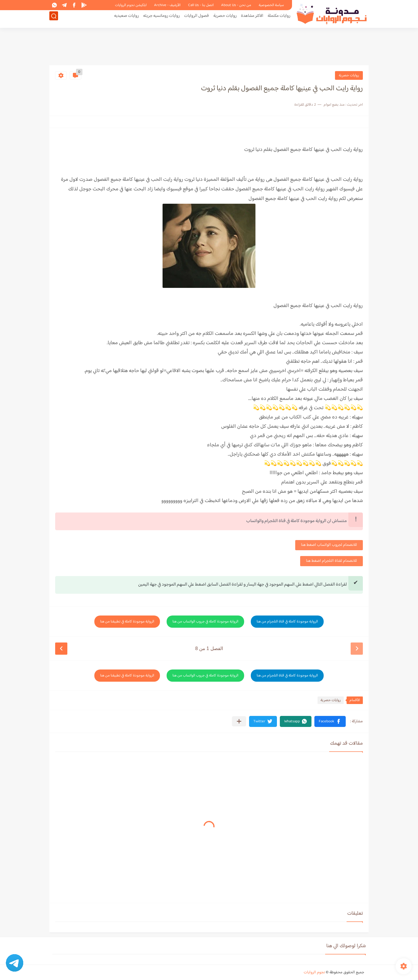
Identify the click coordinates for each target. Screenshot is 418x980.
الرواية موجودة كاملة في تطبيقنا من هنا (127, 622)
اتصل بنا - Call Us (201, 5)
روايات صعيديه (126, 19)
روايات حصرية (225, 19)
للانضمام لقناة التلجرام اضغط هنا (331, 561)
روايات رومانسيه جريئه (161, 19)
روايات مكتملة (279, 19)
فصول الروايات (197, 19)
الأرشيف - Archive (167, 5)
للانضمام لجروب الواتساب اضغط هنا (329, 545)
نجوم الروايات (314, 972)
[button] (330, 721)
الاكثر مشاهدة (252, 19)
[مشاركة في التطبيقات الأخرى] (239, 721)
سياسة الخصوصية (271, 5)
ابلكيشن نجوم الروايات (131, 5)
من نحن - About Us (236, 5)
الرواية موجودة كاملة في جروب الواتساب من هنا (205, 622)
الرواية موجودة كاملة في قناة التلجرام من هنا (287, 622)
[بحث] (54, 19)
